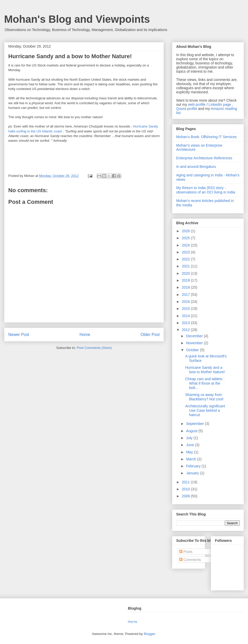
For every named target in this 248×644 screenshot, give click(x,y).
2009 (186, 496)
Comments (190, 560)
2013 (186, 323)
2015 (186, 309)
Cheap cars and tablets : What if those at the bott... (205, 383)
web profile (197, 104)
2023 (186, 252)
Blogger (149, 634)
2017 (186, 295)
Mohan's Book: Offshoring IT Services (206, 137)
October (193, 350)
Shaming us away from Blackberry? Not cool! (204, 397)
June (190, 445)
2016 (186, 302)
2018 (186, 287)
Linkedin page (220, 104)
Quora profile (187, 109)
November (195, 343)
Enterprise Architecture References (204, 158)
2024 (186, 245)
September (195, 424)
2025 (186, 238)
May (190, 452)
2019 (186, 280)
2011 (186, 482)
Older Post (150, 335)
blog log (132, 622)
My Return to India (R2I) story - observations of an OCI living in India (206, 190)
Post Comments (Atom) (94, 348)
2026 (186, 231)
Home (85, 335)
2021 (186, 266)
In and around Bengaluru (196, 167)
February (194, 466)
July (190, 438)
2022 (186, 259)
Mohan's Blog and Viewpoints (77, 19)
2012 (186, 330)
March (192, 459)
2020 (186, 273)
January (193, 473)
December (195, 336)
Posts (186, 552)
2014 (186, 316)
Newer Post (19, 335)
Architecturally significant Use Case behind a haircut (205, 410)
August (192, 431)
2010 (186, 489)
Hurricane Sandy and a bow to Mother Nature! (205, 370)
